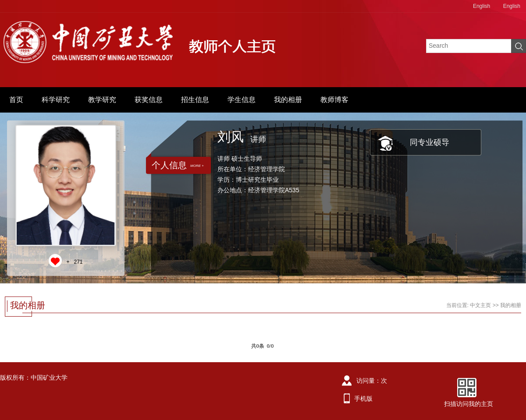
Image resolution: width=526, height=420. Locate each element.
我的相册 (288, 100)
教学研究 (102, 100)
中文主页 (480, 305)
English (482, 6)
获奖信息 (149, 100)
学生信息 (242, 100)
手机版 (363, 399)
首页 (16, 100)
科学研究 (56, 100)
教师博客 (334, 100)
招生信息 (195, 100)
